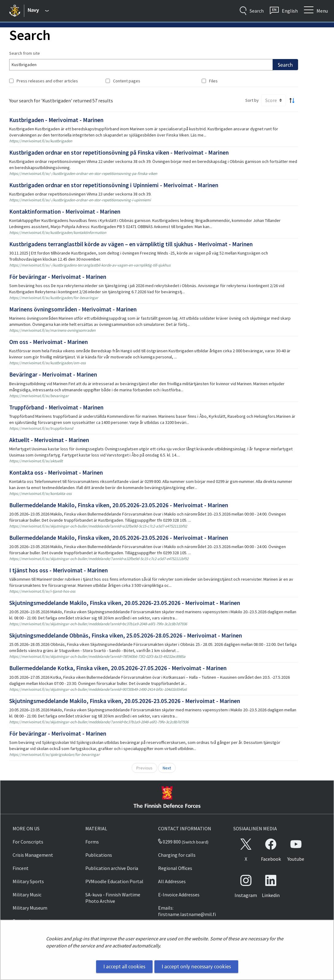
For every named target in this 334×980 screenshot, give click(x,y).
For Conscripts (28, 842)
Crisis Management (33, 855)
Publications (99, 855)
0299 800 (169, 842)
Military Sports (28, 881)
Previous (144, 768)
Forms (92, 842)
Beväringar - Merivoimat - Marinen (53, 374)
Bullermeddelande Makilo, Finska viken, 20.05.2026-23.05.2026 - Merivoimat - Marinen (119, 505)
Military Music (27, 895)
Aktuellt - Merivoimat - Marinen (49, 440)
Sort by (252, 100)
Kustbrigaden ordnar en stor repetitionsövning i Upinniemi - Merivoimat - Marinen (114, 185)
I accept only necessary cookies (196, 966)
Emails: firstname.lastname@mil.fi (187, 911)
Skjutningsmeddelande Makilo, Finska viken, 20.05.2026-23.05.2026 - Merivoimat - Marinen (125, 603)
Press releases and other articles (47, 81)
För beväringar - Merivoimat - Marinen (58, 277)
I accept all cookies (124, 966)
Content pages (127, 81)
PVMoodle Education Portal (114, 881)
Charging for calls (177, 855)
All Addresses (172, 881)
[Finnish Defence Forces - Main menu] (39, 11)
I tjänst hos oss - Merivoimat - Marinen (58, 570)
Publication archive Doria (112, 868)
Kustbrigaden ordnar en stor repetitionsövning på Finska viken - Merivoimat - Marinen (119, 152)
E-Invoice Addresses (179, 895)
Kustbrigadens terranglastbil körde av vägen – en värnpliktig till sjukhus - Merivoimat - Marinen (131, 244)
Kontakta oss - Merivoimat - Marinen (56, 472)
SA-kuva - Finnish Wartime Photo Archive (113, 898)
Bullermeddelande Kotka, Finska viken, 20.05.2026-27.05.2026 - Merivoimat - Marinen (118, 668)
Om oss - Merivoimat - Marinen (49, 342)
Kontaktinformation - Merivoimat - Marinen (65, 211)
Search (285, 65)
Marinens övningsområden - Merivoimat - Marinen (73, 309)
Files (213, 81)
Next (167, 768)
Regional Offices (175, 868)
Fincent (21, 868)
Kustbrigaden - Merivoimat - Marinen (56, 120)
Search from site (25, 53)
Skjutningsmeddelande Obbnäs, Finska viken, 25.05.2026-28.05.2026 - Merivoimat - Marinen (126, 635)
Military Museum (30, 908)
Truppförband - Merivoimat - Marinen (56, 407)
